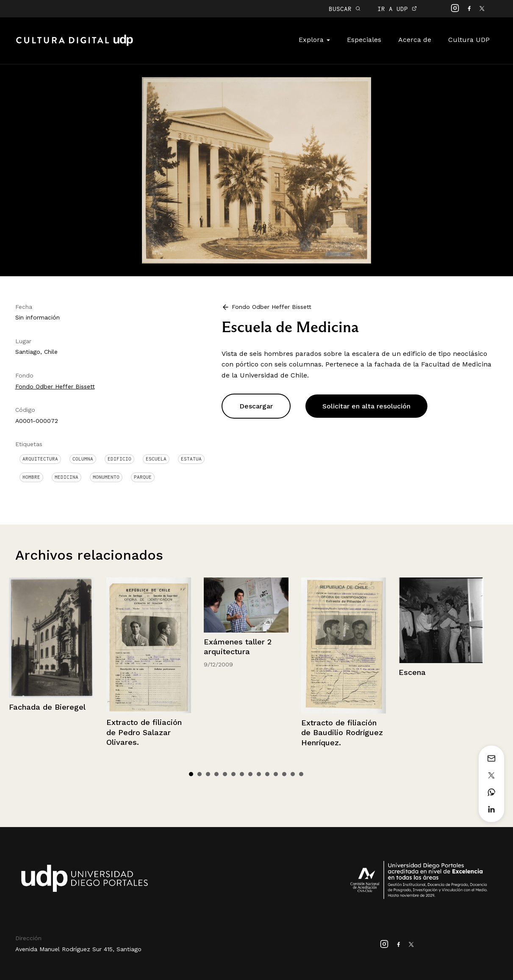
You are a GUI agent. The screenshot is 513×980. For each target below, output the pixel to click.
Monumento (106, 477)
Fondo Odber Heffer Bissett (55, 386)
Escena (412, 672)
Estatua (191, 459)
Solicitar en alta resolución (366, 406)
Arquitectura (40, 459)
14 (301, 774)
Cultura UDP (469, 40)
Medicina (67, 477)
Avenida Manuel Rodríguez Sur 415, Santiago (78, 949)
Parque (143, 477)
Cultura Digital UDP (75, 45)
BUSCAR (345, 9)
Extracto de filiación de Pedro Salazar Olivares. (144, 732)
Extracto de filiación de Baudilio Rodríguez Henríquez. (342, 733)
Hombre (31, 477)
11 (276, 774)
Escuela (156, 459)
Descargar (256, 406)
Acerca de (415, 40)
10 (267, 774)
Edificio (119, 459)
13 (293, 774)
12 (284, 774)
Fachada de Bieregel (47, 707)
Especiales (364, 40)
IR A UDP (397, 9)
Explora (314, 40)
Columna (83, 459)
